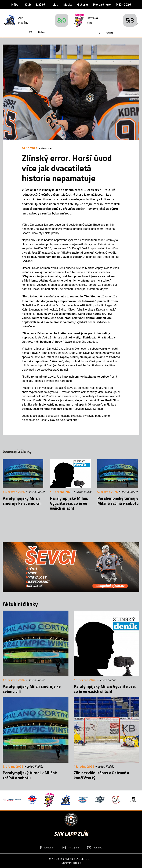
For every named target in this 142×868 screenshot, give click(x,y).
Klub (28, 4)
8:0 (62, 20)
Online (42, 32)
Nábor (16, 4)
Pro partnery (102, 4)
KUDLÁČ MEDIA (65, 859)
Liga (55, 4)
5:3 (130, 20)
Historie (82, 4)
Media (68, 4)
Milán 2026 (123, 4)
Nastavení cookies (71, 863)
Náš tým (42, 4)
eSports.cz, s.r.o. (84, 859)
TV (30, 32)
